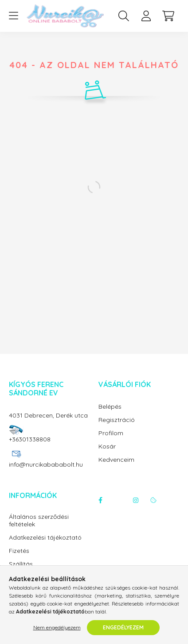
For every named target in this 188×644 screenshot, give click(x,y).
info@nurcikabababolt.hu (46, 464)
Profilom (111, 433)
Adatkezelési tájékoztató (45, 538)
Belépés (110, 407)
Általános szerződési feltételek (39, 521)
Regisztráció (117, 420)
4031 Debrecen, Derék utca (48, 415)
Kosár (107, 447)
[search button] (124, 16)
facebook (100, 500)
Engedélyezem (123, 627)
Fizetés (19, 551)
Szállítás (21, 564)
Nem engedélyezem (57, 627)
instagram (136, 500)
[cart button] (168, 16)
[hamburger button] (13, 16)
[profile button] (146, 16)
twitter (118, 500)
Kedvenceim (116, 460)
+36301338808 (30, 439)
